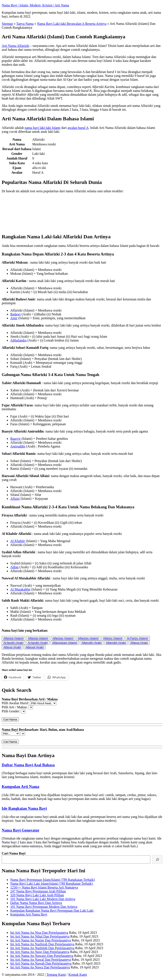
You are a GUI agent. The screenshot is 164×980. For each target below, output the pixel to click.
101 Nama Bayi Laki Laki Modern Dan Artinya (43, 899)
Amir (14, 318)
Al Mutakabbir (20, 589)
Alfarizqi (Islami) (14, 638)
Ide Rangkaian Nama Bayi (24, 808)
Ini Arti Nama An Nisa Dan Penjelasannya (39, 933)
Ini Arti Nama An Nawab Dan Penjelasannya (41, 963)
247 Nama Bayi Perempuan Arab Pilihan (38, 891)
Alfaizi (15, 499)
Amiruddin (18, 446)
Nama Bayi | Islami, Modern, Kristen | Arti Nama (35, 5)
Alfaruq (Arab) (139, 643)
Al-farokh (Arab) (13, 643)
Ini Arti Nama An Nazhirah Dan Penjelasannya (42, 944)
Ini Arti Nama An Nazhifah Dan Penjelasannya (42, 948)
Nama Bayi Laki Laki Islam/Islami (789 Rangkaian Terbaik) (51, 884)
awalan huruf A (78, 128)
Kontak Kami (78, 975)
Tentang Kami (56, 975)
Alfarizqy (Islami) (63, 638)
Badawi (15, 314)
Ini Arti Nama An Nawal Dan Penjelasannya (40, 960)
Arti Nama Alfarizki (15, 46)
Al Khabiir (18, 541)
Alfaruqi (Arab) (35, 647)
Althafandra (18, 340)
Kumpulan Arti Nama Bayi (29, 914)
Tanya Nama (25, 24)
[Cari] (157, 859)
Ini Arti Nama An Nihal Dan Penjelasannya (40, 936)
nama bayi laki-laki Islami (43, 128)
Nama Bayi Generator (21, 830)
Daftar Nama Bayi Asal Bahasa (28, 765)
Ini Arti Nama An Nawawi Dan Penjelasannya (42, 956)
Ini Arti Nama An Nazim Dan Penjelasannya (41, 940)
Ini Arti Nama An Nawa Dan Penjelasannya (40, 967)
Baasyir (15, 439)
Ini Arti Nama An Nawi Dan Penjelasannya (40, 952)
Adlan (14, 567)
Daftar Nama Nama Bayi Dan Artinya (36, 903)
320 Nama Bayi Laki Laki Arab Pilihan (37, 895)
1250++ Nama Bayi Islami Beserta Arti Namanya (44, 887)
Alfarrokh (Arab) (92, 643)
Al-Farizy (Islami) (138, 638)
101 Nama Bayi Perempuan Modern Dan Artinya (44, 907)
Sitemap (7, 24)
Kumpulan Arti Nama (20, 787)
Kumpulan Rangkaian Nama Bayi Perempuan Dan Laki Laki (52, 911)
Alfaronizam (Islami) (65, 643)
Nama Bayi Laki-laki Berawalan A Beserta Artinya (72, 24)
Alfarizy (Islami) (113, 638)
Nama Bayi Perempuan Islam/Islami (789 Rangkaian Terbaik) (53, 880)
